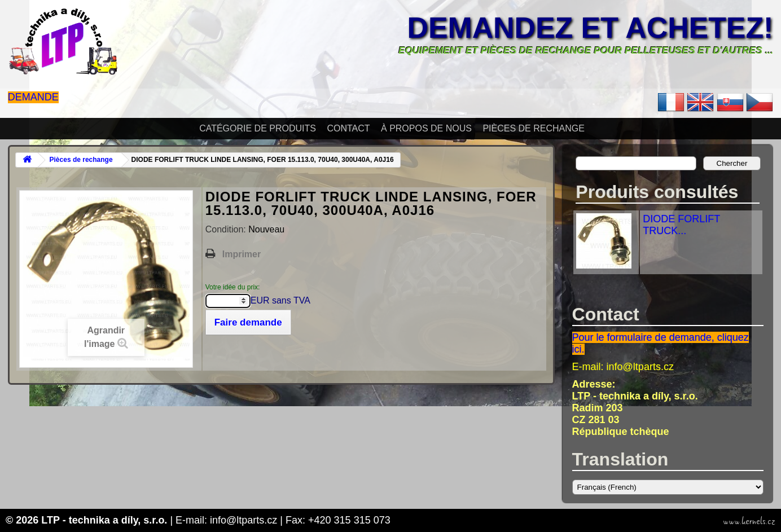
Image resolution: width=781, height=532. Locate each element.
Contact (348, 128)
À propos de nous (426, 128)
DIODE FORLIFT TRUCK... (681, 225)
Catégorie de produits (258, 128)
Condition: (227, 229)
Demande (33, 97)
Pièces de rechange (533, 128)
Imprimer (242, 254)
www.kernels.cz (749, 521)
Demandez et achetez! (591, 28)
